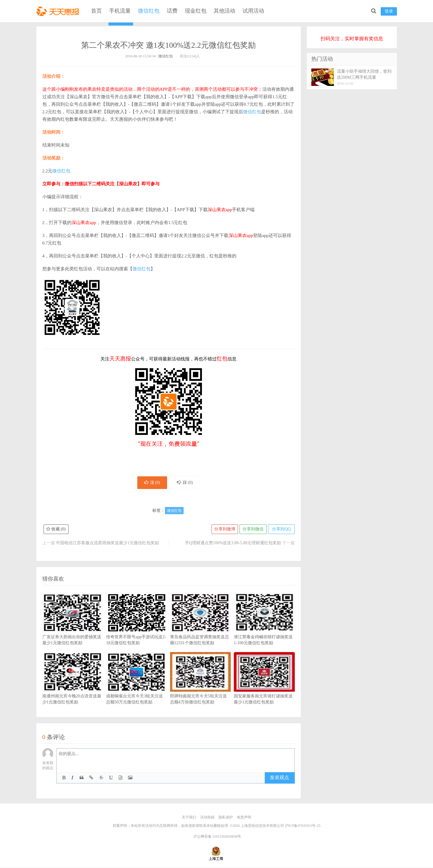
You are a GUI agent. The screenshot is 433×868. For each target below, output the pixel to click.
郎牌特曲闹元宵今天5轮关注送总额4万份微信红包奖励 (201, 688)
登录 (389, 11)
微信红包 (149, 11)
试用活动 (253, 11)
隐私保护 (226, 818)
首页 (96, 11)
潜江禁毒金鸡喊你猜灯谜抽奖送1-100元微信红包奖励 (264, 629)
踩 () (186, 483)
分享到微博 (224, 530)
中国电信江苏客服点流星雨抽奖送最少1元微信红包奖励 (107, 543)
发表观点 (279, 778)
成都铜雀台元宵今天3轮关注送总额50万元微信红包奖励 (137, 688)
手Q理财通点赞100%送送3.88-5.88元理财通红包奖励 (233, 543)
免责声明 (244, 818)
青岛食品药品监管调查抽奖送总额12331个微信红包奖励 (201, 629)
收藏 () (56, 530)
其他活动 (224, 11)
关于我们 (189, 818)
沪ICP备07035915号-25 (303, 826)
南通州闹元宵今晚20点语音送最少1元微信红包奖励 (73, 688)
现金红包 (196, 11)
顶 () (152, 483)
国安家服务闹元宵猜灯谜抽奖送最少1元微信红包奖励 (264, 688)
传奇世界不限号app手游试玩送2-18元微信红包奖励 (137, 629)
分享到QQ (281, 530)
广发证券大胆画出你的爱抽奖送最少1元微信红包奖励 (73, 629)
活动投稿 (207, 818)
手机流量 (120, 11)
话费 (172, 11)
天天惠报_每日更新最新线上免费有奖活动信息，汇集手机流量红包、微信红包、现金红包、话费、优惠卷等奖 (59, 11)
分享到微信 (253, 530)
